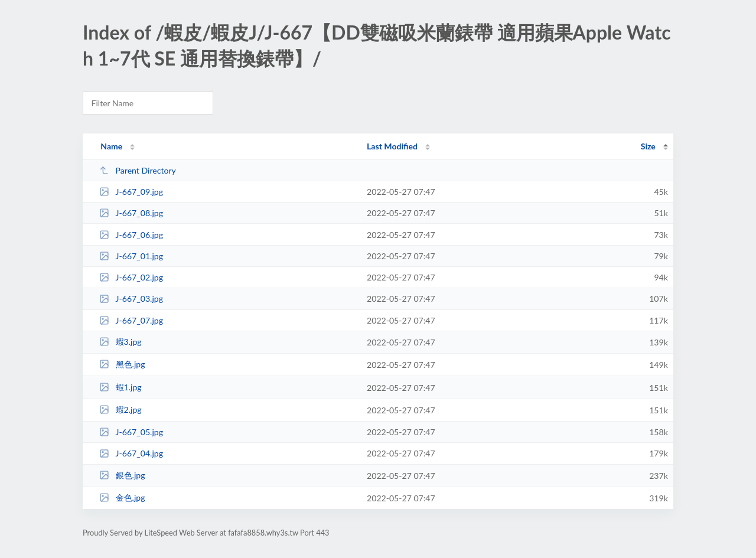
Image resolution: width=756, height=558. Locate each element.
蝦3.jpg (120, 342)
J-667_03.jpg (131, 298)
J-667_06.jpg (131, 235)
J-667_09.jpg (131, 192)
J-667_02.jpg (131, 277)
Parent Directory (138, 170)
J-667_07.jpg (131, 320)
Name (111, 146)
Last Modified (392, 146)
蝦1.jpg (120, 387)
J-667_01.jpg (131, 256)
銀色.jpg (122, 475)
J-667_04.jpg (131, 453)
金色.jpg (122, 497)
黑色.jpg (122, 364)
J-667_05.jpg (131, 432)
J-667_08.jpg (131, 213)
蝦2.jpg (120, 409)
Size (648, 146)
